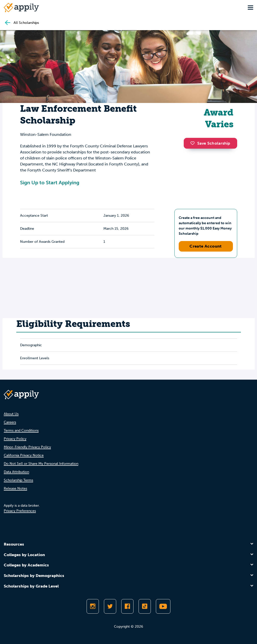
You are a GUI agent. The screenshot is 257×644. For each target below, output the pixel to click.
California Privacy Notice (24, 455)
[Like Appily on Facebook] (127, 606)
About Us (11, 414)
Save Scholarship (210, 143)
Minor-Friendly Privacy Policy (27, 447)
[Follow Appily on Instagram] (93, 606)
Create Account (206, 246)
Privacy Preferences (20, 511)
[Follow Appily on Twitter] (110, 606)
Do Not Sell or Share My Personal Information (41, 464)
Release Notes (15, 488)
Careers (10, 422)
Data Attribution (16, 472)
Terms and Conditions (21, 430)
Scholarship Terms (18, 480)
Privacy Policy (15, 439)
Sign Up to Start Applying (50, 183)
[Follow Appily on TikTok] (145, 606)
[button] (194, 143)
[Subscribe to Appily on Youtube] (163, 606)
